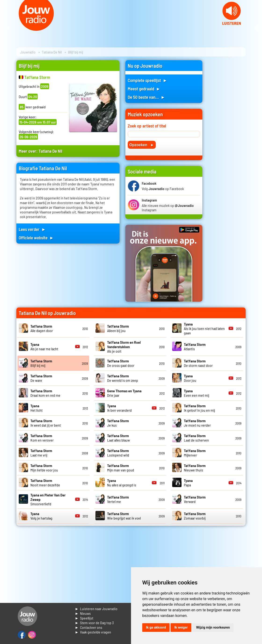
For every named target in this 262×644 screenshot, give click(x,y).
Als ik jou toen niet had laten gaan (204, 328)
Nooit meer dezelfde (45, 483)
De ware (41, 378)
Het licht (36, 408)
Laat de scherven (196, 438)
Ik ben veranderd (119, 408)
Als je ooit (124, 347)
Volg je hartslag (41, 516)
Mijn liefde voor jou (44, 468)
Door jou (190, 378)
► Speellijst (84, 618)
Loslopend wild (118, 453)
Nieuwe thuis (195, 468)
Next (256, 28)
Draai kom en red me (45, 393)
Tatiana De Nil (52, 52)
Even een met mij (196, 393)
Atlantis (195, 347)
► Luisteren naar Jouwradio (96, 609)
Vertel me (118, 499)
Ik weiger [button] (181, 627)
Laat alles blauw (118, 438)
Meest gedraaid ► (144, 89)
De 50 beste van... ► (146, 97)
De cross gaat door (121, 363)
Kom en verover (42, 438)
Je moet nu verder (197, 423)
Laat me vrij (41, 453)
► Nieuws (83, 613)
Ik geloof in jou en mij (199, 408)
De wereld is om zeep (123, 378)
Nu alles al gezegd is (122, 483)
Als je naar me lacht (44, 347)
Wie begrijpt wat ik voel (124, 516)
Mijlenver (195, 453)
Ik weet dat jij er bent (46, 423)
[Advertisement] (227, 130)
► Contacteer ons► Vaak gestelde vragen (93, 630)
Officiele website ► (36, 238)
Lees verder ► (32, 229)
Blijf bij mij (41, 363)
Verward (195, 499)
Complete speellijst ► (147, 80)
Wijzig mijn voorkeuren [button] (213, 627)
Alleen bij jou (118, 328)
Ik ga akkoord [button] (156, 627)
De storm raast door (198, 363)
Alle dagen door (42, 328)
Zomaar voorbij (195, 516)
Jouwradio (28, 52)
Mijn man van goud (121, 468)
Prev (6, 28)
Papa (188, 483)
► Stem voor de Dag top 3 (94, 623)
